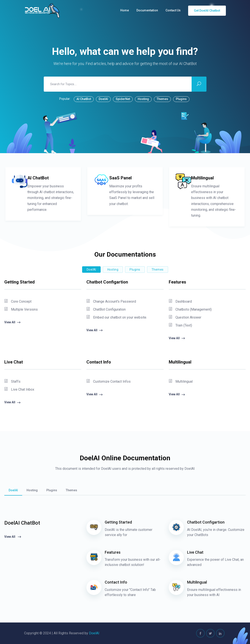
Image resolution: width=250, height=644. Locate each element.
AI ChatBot (84, 99)
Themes (162, 99)
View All (13, 322)
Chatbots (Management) (190, 310)
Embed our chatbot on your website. (117, 317)
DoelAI (103, 99)
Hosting (143, 99)
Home (125, 10)
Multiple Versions (21, 310)
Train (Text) (180, 325)
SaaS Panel (120, 178)
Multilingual (202, 178)
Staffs (12, 382)
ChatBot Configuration (106, 310)
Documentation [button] (147, 10)
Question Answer (185, 317)
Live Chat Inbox (19, 390)
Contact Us (173, 10)
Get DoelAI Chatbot (207, 11)
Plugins (181, 99)
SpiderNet (123, 99)
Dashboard (180, 302)
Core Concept (18, 302)
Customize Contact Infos (109, 382)
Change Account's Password (111, 302)
